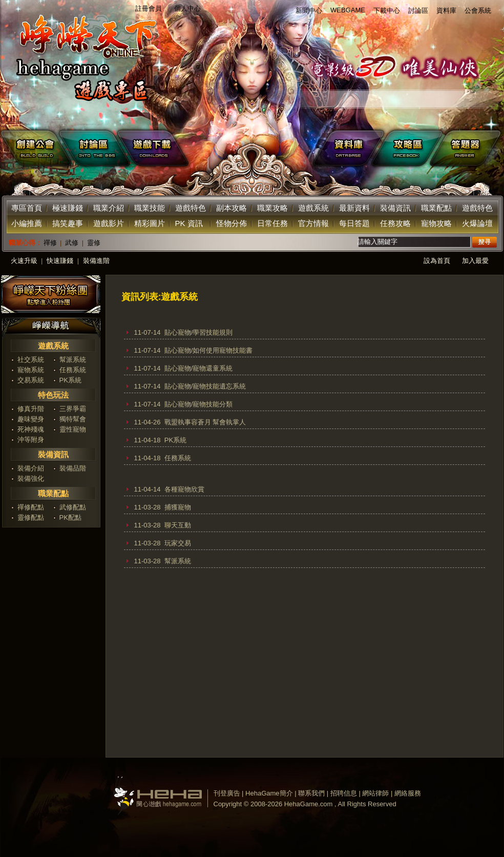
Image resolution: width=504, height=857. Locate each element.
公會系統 (478, 11)
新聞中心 (309, 11)
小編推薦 (27, 223)
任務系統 (73, 370)
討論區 (418, 11)
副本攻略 (232, 208)
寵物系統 (31, 370)
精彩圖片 (150, 223)
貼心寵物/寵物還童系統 (199, 368)
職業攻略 (272, 208)
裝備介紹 (31, 468)
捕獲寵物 (178, 507)
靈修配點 (31, 517)
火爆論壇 (477, 223)
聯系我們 (311, 793)
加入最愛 (475, 261)
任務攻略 (395, 223)
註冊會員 (149, 8)
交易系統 (31, 380)
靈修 (94, 243)
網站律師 (375, 793)
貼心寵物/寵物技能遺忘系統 (205, 386)
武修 (72, 243)
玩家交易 (178, 543)
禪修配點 (31, 507)
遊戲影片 (109, 223)
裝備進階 (96, 261)
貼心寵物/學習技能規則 (199, 332)
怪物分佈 (232, 223)
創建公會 (31, 148)
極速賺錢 (68, 208)
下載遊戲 (220, 148)
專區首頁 (27, 208)
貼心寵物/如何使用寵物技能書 (209, 350)
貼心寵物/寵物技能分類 (199, 404)
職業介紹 (109, 208)
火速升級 (24, 261)
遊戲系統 (313, 208)
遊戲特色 (191, 208)
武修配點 (73, 507)
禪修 (50, 243)
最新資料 (354, 208)
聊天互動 (178, 525)
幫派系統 (73, 360)
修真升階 (31, 409)
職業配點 (436, 208)
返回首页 (83, 62)
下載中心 (387, 11)
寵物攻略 (436, 223)
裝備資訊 (395, 208)
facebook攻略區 (409, 148)
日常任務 (272, 223)
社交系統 (31, 360)
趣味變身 (31, 419)
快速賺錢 (60, 261)
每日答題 (354, 223)
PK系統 (70, 380)
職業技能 (150, 208)
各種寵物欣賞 (184, 489)
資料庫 (446, 11)
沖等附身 (31, 440)
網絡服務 (408, 793)
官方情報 (313, 223)
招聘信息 (344, 793)
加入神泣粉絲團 (51, 295)
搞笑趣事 (68, 223)
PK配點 (70, 517)
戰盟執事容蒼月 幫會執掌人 (205, 422)
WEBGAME (348, 10)
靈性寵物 (73, 429)
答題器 (468, 148)
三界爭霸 (73, 409)
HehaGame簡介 (269, 793)
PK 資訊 (189, 223)
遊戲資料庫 (349, 148)
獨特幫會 (73, 419)
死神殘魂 (31, 429)
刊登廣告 (227, 793)
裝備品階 (73, 468)
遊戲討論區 (90, 148)
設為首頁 (437, 261)
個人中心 (187, 8)
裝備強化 (31, 478)
